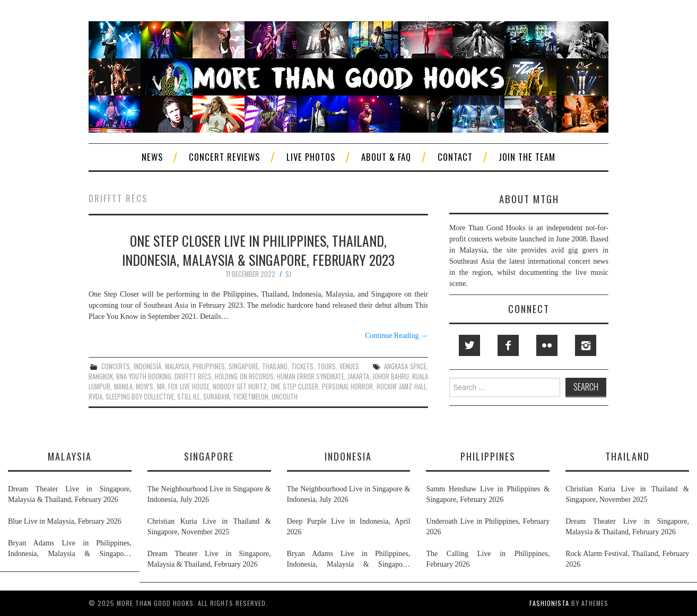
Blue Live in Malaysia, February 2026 (65, 521)
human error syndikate (311, 376)
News (152, 157)
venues (349, 366)
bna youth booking (144, 376)
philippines (209, 366)
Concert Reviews (224, 157)
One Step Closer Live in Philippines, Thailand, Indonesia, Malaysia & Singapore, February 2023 (258, 250)
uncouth (285, 397)
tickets (302, 366)
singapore (243, 366)
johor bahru (391, 376)
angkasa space (405, 366)
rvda (95, 397)
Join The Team (527, 157)
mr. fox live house (183, 387)
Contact (455, 157)
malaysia (177, 366)
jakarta (358, 376)
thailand (275, 366)
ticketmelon (251, 397)
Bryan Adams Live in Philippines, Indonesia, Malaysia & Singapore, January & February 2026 (70, 549)
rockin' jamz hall (402, 387)
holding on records (244, 376)
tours (326, 366)
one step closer (294, 387)
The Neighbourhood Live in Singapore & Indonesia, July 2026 (209, 494)
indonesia (147, 366)
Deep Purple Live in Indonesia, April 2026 (349, 527)
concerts (116, 366)
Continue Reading (397, 336)
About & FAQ (386, 157)
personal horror (348, 387)
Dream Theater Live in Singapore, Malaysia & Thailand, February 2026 (70, 494)
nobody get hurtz (240, 387)
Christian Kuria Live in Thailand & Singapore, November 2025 (209, 527)
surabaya (216, 397)
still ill (189, 397)
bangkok (101, 376)
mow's (145, 387)
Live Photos (311, 157)
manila (123, 387)
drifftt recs (193, 376)
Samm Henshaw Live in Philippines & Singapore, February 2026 (488, 494)
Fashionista (549, 603)
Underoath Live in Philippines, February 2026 (488, 527)
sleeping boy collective (140, 397)
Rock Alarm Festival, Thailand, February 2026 (627, 559)
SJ (288, 274)
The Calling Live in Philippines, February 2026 (488, 559)
